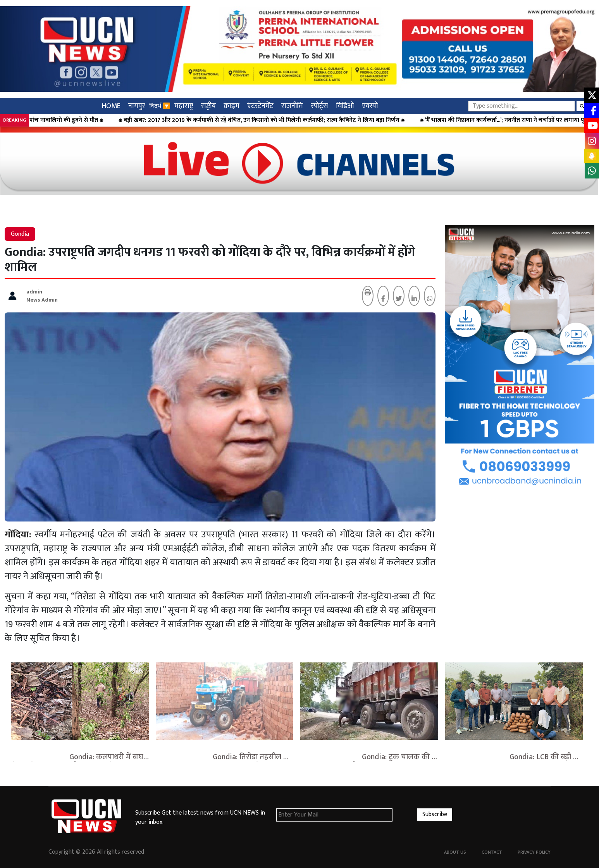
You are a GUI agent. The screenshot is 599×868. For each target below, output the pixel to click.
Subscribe (435, 814)
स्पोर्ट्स (319, 106)
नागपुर (137, 106)
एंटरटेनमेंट (260, 106)
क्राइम (232, 106)
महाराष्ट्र (184, 106)
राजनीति (292, 106)
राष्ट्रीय (208, 106)
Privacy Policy (534, 852)
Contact (492, 852)
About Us (455, 852)
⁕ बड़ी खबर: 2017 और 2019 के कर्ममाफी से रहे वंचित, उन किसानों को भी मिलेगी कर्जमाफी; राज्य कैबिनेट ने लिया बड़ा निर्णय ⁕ (276, 120)
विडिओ (345, 106)
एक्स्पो (370, 106)
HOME (111, 106)
